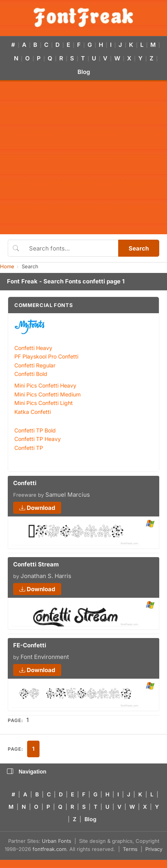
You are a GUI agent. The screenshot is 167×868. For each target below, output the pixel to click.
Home (7, 266)
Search (139, 248)
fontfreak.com (49, 849)
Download (37, 508)
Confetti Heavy (33, 348)
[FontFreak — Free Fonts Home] (83, 17)
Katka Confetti (33, 412)
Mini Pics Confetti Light (44, 403)
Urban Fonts (57, 841)
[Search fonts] (71, 248)
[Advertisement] (73, 158)
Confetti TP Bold (35, 430)
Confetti (25, 483)
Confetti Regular (35, 365)
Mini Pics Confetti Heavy (45, 385)
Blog (84, 72)
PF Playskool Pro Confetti (46, 356)
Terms (130, 849)
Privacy (154, 849)
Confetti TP (29, 448)
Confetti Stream (36, 564)
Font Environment (45, 657)
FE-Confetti (30, 645)
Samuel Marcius (68, 495)
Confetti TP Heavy (38, 439)
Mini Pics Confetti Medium (47, 394)
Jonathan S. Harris (46, 576)
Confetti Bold (31, 374)
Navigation (27, 772)
